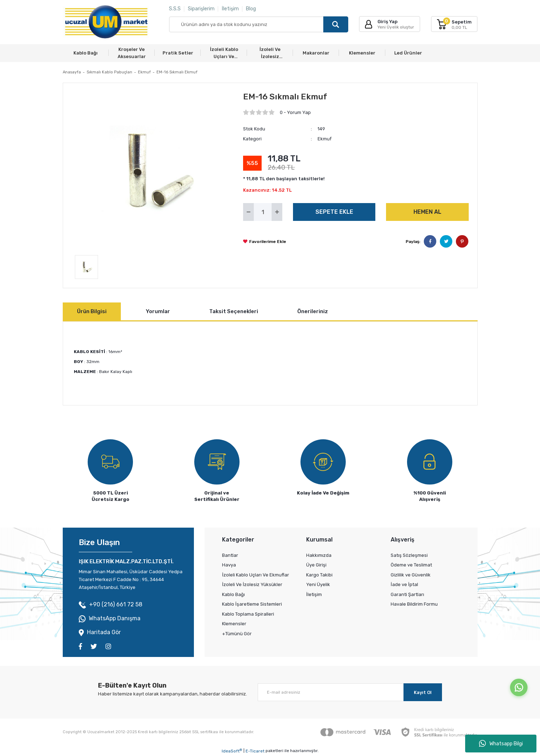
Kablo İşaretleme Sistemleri (252, 604)
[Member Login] (369, 24)
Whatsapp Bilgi (501, 744)
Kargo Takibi (319, 575)
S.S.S (175, 9)
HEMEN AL (427, 212)
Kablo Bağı (233, 594)
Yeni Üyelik (318, 584)
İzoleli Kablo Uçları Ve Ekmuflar (256, 575)
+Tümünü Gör (237, 634)
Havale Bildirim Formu (414, 604)
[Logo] (106, 22)
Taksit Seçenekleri (234, 311)
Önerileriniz (313, 311)
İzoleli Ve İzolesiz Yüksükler (252, 584)
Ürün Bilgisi (92, 311)
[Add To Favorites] (265, 242)
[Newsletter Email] (350, 692)
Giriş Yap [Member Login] (387, 22)
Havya (229, 565)
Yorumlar (158, 311)
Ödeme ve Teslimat (411, 565)
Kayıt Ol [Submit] (423, 692)
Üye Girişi (316, 565)
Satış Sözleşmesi (409, 555)
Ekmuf (325, 139)
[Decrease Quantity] (248, 212)
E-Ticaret (255, 751)
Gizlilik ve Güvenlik (411, 575)
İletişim (230, 9)
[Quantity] (263, 212)
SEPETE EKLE (334, 212)
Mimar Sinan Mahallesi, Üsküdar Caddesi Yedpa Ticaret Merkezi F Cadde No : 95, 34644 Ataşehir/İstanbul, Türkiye (131, 579)
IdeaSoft (232, 751)
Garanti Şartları (407, 594)
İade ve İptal (404, 584)
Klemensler (234, 624)
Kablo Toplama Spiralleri (248, 614)
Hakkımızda (319, 555)
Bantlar (230, 555)
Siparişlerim (201, 9)
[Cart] (454, 24)
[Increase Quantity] (277, 212)
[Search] (259, 24)
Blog (251, 9)
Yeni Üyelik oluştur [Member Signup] (396, 27)
